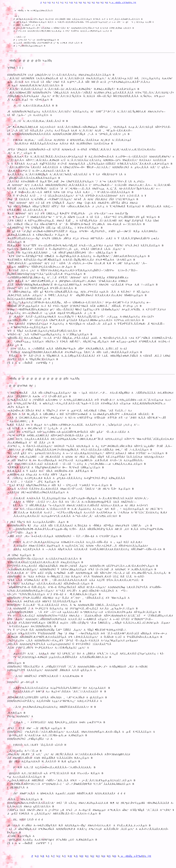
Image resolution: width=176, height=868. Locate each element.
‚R (50, 2)
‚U (62, 2)
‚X (76, 2)
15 (103, 2)
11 (85, 2)
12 (90, 2)
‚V (67, 2)
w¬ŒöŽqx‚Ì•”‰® (120, 2)
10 (81, 2)
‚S (54, 2)
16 (107, 2)
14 (98, 2)
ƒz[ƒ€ (133, 2)
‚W (72, 2)
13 (94, 2)
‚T (58, 2)
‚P (41, 2)
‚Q (45, 2)
